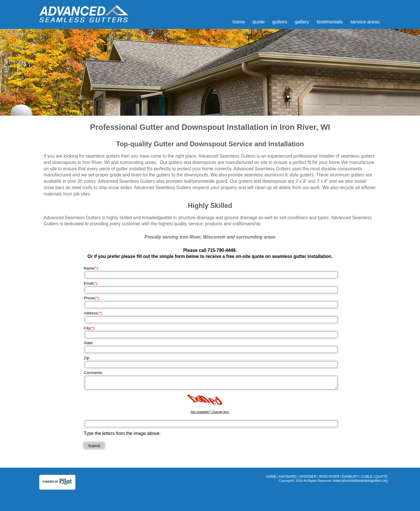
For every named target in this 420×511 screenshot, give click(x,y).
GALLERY (302, 22)
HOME (239, 22)
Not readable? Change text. (210, 412)
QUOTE (259, 22)
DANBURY (350, 477)
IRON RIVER (329, 477)
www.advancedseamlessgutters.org (360, 481)
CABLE (367, 477)
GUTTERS (280, 22)
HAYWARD (288, 477)
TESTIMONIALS (330, 22)
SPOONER (308, 477)
